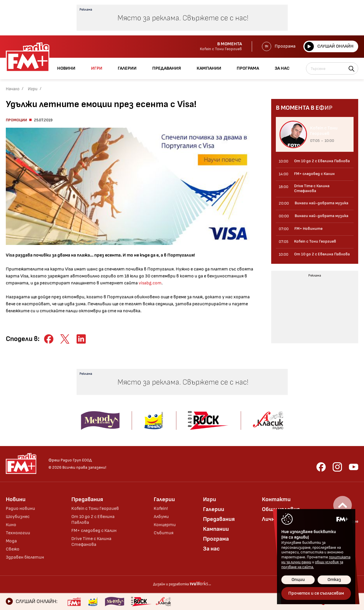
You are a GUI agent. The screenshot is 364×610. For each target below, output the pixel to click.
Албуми (161, 517)
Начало (13, 89)
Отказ (334, 580)
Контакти (276, 499)
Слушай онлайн (329, 46)
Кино (11, 525)
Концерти (165, 525)
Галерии (164, 499)
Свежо (13, 549)
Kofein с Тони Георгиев (95, 509)
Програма (279, 46)
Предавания (87, 499)
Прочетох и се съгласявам (316, 593)
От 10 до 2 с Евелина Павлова (93, 520)
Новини (16, 499)
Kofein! (161, 509)
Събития (164, 533)
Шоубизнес (18, 517)
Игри (33, 89)
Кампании (216, 529)
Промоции (16, 120)
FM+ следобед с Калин (94, 531)
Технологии (18, 533)
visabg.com (150, 283)
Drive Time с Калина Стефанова (91, 542)
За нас (211, 549)
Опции (298, 580)
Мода (11, 541)
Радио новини (20, 509)
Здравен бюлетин (25, 557)
